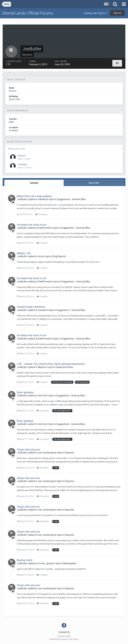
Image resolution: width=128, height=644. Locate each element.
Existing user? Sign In (96, 13)
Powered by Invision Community (64, 639)
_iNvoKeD (22, 164)
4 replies (42, 268)
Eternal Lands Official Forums (28, 13)
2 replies (42, 575)
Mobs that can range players (34, 196)
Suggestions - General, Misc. (72, 199)
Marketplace (70, 563)
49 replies (43, 468)
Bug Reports (59, 256)
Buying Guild (25, 560)
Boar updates (25, 392)
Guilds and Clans (64, 367)
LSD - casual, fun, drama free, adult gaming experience (51, 364)
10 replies (41, 214)
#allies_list (24, 253)
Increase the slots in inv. (32, 225)
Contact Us (64, 632)
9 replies (42, 243)
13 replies (43, 411)
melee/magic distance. (31, 307)
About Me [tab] (94, 183)
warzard (22, 156)
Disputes (69, 453)
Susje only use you (28, 449)
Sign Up (117, 13)
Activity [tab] (34, 183)
